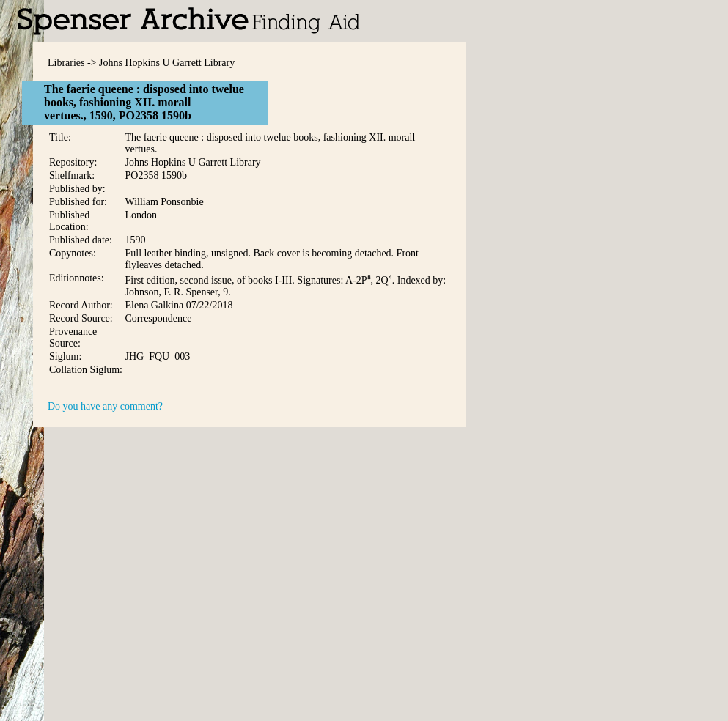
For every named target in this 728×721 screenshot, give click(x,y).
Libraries (66, 63)
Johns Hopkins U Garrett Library (167, 63)
